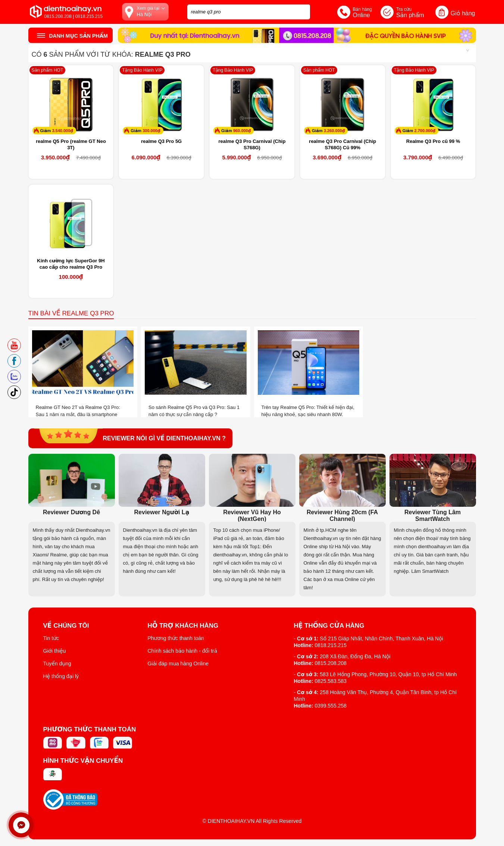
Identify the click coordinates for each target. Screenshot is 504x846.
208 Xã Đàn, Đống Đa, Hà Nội (355, 656)
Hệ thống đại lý (61, 676)
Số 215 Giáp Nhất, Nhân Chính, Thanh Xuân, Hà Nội (381, 639)
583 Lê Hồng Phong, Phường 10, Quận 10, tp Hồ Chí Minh (388, 674)
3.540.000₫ (62, 131)
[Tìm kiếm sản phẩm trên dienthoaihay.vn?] (249, 12)
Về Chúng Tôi (66, 626)
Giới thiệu (55, 651)
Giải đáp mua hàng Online (178, 664)
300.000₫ (151, 131)
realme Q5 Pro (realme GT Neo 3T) (71, 144)
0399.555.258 (331, 706)
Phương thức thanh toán (176, 638)
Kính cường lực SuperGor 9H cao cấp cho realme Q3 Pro (71, 264)
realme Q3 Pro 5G (161, 141)
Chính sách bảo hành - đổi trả (183, 651)
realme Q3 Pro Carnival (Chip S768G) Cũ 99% (342, 144)
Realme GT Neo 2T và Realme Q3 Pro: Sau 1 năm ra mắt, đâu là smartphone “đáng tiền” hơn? (78, 414)
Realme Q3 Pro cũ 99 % (433, 141)
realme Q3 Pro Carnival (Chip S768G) (252, 144)
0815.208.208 (331, 663)
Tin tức (51, 638)
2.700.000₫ (425, 131)
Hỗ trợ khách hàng (183, 626)
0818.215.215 (331, 645)
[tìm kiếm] (302, 11)
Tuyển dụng (57, 664)
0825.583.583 (331, 681)
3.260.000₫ (334, 131)
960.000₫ (242, 131)
